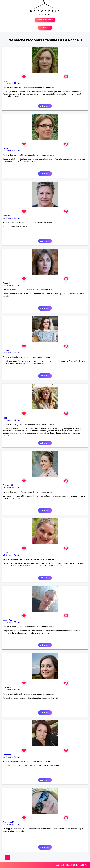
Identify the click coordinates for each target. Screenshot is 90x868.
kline (5, 81)
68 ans (17, 218)
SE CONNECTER (45, 28)
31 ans (17, 353)
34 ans (17, 690)
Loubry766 (7, 620)
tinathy (6, 350)
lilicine (6, 418)
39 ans (17, 622)
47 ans (17, 420)
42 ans (17, 555)
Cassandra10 (8, 822)
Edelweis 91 (8, 485)
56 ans (17, 285)
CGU (63, 865)
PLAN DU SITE (72, 865)
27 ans (17, 83)
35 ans (17, 824)
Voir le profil (45, 106)
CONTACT (84, 865)
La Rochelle (8, 83)
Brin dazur (7, 687)
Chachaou (7, 755)
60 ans (17, 151)
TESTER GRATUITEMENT (45, 20)
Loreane (6, 216)
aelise (5, 553)
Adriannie (7, 283)
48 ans (17, 757)
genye (5, 148)
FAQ (57, 865)
